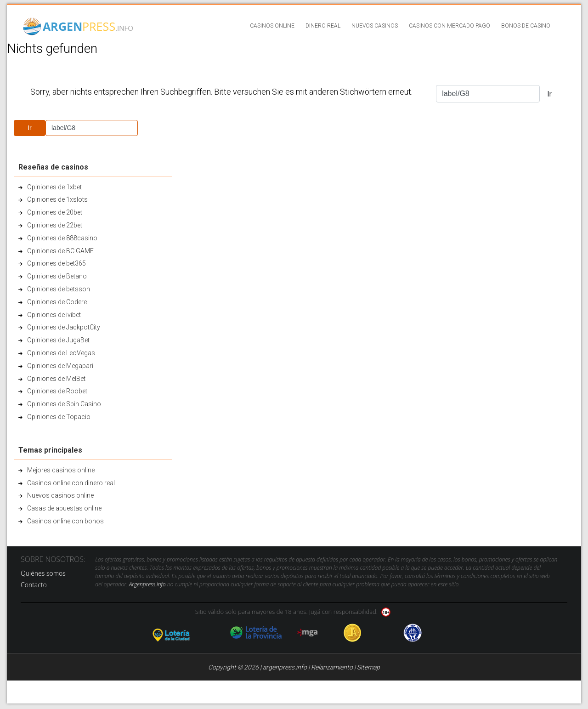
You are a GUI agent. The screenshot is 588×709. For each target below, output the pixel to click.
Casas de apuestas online (64, 508)
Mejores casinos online (61, 470)
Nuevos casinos (375, 26)
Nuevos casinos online (60, 495)
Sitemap (368, 667)
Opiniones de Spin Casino (64, 404)
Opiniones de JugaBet (58, 340)
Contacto (34, 585)
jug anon (413, 633)
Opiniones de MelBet (56, 379)
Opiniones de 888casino (62, 238)
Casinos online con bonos (65, 521)
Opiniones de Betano (57, 276)
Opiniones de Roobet (57, 391)
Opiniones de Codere (57, 302)
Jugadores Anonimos (353, 633)
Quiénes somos (43, 573)
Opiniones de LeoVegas (61, 353)
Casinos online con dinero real (71, 483)
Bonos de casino (526, 26)
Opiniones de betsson (59, 289)
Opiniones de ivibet (54, 315)
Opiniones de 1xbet (54, 187)
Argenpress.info (147, 584)
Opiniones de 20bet (55, 212)
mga (308, 633)
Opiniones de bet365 (57, 263)
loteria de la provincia (256, 633)
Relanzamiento (332, 667)
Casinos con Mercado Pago (449, 26)
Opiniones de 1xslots (57, 199)
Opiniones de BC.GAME (60, 251)
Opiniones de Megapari (60, 366)
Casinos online (272, 26)
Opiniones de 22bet (55, 225)
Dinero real (323, 26)
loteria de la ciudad (182, 633)
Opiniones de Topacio (59, 417)
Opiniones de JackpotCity (64, 327)
